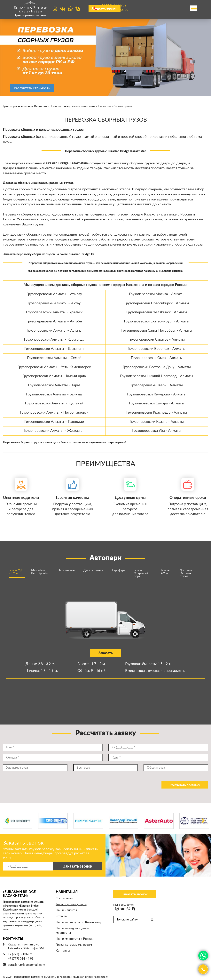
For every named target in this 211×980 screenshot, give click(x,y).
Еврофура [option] (118, 570)
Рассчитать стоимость (32, 88)
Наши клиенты (66, 910)
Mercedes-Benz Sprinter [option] (40, 572)
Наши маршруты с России (75, 939)
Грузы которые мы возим (74, 945)
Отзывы (62, 916)
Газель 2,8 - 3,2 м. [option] (16, 572)
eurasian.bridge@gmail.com (26, 965)
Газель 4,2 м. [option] (165, 572)
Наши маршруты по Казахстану (78, 922)
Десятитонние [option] (93, 570)
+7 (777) (114, 11)
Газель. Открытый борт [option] (141, 573)
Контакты (63, 951)
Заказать (104, 653)
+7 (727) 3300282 (20, 954)
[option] (105, 57)
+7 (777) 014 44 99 (21, 959)
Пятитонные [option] (66, 570)
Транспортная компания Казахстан (25, 106)
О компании (64, 898)
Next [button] (203, 821)
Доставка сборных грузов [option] (186, 573)
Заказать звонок (135, 894)
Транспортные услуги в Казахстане (73, 106)
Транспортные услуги (71, 904)
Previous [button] (8, 821)
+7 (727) (113, 6)
